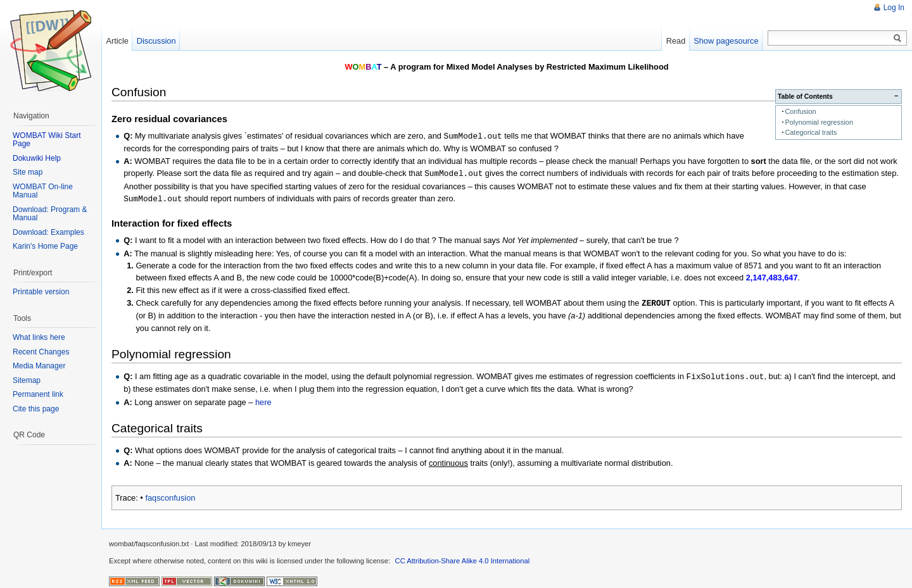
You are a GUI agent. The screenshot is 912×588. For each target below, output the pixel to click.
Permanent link (38, 394)
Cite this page (36, 409)
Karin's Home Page (45, 246)
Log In (894, 8)
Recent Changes (41, 352)
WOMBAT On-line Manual (43, 191)
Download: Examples (48, 232)
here (263, 399)
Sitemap (27, 380)
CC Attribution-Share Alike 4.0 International (463, 558)
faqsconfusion (170, 495)
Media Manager (39, 366)
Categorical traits (811, 132)
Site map (28, 172)
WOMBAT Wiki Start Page (47, 140)
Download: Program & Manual (50, 214)
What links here (39, 337)
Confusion (800, 111)
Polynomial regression (819, 122)
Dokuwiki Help (37, 158)
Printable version (41, 292)
